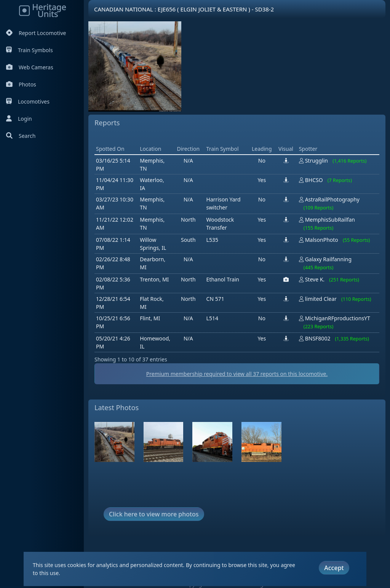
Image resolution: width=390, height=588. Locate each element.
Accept (334, 568)
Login (19, 119)
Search (21, 136)
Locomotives (28, 101)
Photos (21, 84)
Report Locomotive (36, 33)
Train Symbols (30, 50)
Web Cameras (30, 67)
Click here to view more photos (154, 514)
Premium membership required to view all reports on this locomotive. (237, 374)
